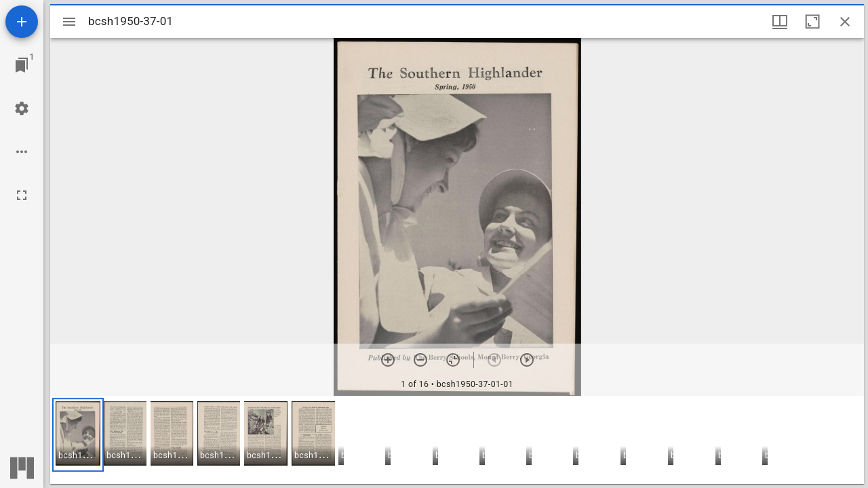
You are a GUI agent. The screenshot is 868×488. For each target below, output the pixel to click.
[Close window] (845, 22)
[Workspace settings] (22, 108)
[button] (78, 435)
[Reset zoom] (453, 360)
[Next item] (527, 360)
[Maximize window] (812, 22)
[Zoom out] (420, 360)
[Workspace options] (22, 152)
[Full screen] (22, 195)
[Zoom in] (388, 360)
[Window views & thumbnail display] (780, 22)
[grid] (457, 440)
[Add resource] (22, 22)
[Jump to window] (22, 65)
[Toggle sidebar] (69, 22)
